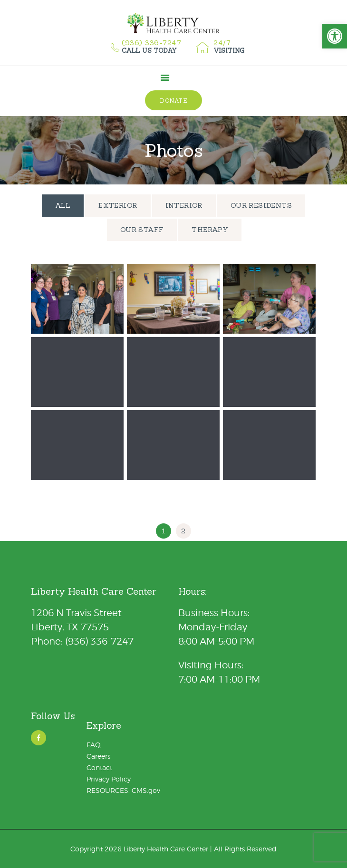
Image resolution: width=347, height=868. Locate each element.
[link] (335, 36)
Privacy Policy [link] (109, 779)
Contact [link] (99, 767)
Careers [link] (98, 756)
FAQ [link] (94, 745)
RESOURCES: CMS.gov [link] (123, 790)
